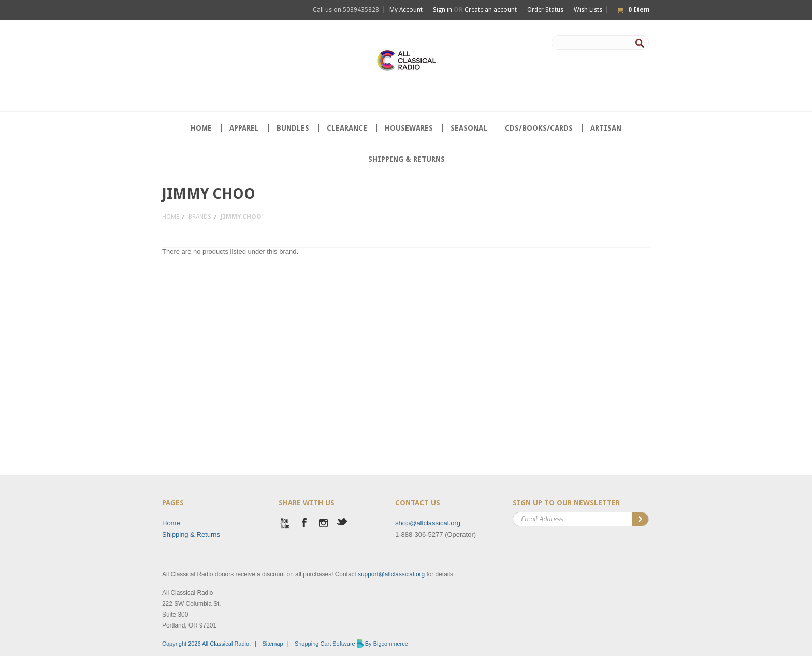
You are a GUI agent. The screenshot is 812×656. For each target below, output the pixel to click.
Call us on (346, 10)
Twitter (343, 524)
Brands (200, 217)
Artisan (606, 128)
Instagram (323, 524)
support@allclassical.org (391, 574)
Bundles (293, 128)
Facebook (304, 524)
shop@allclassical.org (428, 523)
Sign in (443, 10)
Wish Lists (588, 10)
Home (171, 217)
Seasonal (469, 128)
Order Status (545, 10)
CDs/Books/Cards (539, 128)
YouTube (285, 524)
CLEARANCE (347, 128)
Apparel (244, 128)
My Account (406, 10)
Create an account (491, 10)
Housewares (409, 128)
